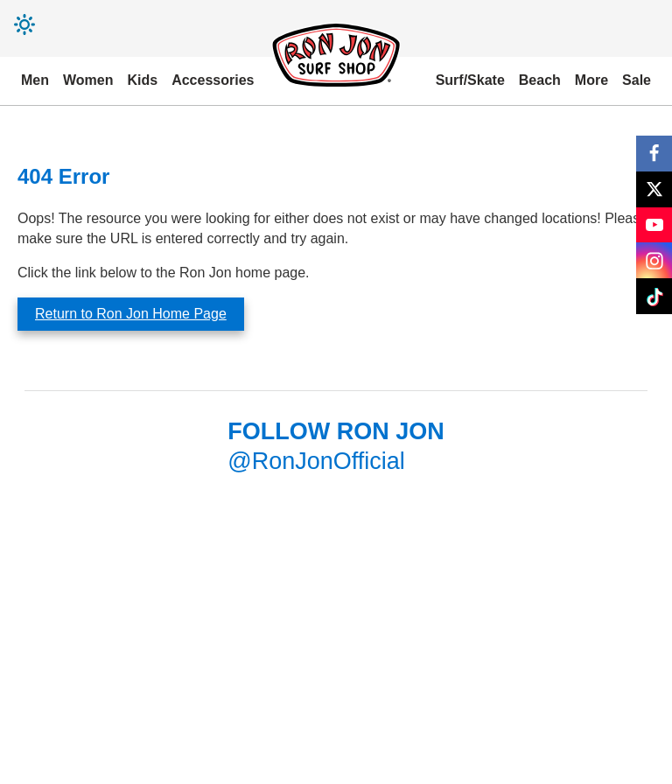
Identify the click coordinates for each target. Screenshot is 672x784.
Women (88, 80)
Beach (540, 80)
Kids (142, 80)
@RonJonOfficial (316, 461)
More (591, 80)
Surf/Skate (470, 80)
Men (35, 80)
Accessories (213, 80)
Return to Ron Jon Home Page (131, 314)
